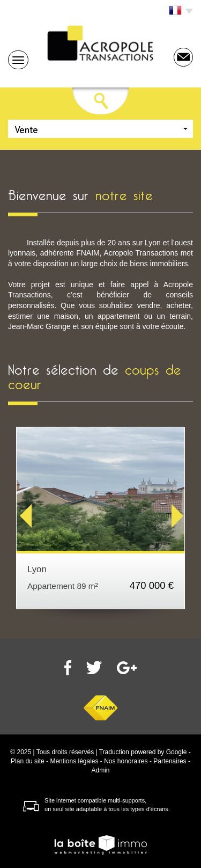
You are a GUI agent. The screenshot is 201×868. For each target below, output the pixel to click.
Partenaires (170, 761)
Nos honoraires (126, 761)
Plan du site (28, 761)
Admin (100, 770)
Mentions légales (74, 761)
